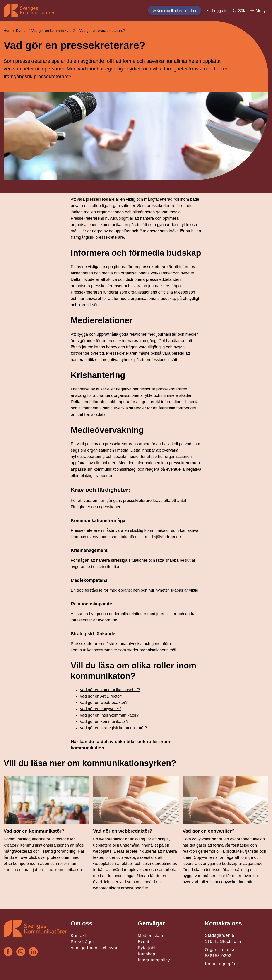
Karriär (21, 31)
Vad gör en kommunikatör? (53, 31)
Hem (7, 31)
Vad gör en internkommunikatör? (109, 715)
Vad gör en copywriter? (101, 709)
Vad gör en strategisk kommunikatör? (113, 728)
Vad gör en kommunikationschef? (110, 690)
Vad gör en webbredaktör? (104, 703)
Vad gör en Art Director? (101, 696)
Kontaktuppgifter (222, 964)
